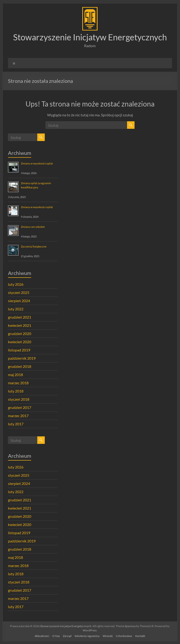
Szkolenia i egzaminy (87, 636)
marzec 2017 (18, 416)
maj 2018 (15, 375)
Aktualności (42, 636)
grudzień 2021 (20, 317)
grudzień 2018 (20, 366)
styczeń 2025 (19, 292)
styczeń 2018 (19, 399)
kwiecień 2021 (20, 325)
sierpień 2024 (19, 301)
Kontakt (140, 636)
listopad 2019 (19, 350)
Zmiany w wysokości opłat (37, 163)
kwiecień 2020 (20, 342)
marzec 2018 (18, 383)
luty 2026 (16, 284)
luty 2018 (16, 391)
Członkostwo (124, 636)
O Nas (56, 636)
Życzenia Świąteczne (34, 246)
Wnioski (108, 636)
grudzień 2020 (20, 333)
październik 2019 (22, 358)
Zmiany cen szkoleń (33, 227)
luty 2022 (16, 309)
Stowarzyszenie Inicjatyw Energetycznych (90, 37)
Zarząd (67, 636)
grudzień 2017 (20, 407)
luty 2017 (16, 424)
